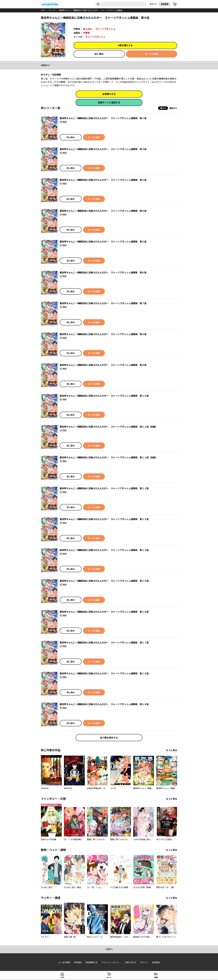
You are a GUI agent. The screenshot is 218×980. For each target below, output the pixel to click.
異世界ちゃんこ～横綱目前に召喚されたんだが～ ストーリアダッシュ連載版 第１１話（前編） (109, 427)
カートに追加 (152, 54)
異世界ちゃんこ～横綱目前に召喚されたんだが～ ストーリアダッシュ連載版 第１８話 (104, 673)
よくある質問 (64, 962)
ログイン (153, 4)
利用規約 (78, 962)
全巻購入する (109, 94)
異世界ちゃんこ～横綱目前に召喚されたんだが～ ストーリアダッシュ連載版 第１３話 (104, 519)
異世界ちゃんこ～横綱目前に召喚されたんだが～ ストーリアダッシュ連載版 (91, 10)
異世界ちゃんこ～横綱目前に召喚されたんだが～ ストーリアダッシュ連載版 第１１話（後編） (109, 457)
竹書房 (86, 33)
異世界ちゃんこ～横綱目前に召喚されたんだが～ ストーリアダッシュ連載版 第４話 (103, 211)
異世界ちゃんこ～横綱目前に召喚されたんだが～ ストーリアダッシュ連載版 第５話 (103, 242)
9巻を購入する (125, 45)
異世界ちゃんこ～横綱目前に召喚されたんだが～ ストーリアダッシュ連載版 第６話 (103, 273)
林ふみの (87, 29)
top (43, 10)
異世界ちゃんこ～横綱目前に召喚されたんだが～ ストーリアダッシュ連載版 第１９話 (104, 704)
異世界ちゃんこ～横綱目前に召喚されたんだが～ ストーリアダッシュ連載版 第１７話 (104, 643)
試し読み (99, 54)
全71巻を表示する (109, 738)
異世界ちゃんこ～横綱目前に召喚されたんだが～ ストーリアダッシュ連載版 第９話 (103, 365)
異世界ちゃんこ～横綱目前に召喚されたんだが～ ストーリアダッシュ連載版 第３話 (103, 180)
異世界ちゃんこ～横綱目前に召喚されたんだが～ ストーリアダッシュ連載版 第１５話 (104, 581)
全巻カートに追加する (109, 102)
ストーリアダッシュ (105, 29)
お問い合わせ (130, 962)
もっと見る (172, 750)
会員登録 (165, 4)
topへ (109, 949)
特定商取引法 (91, 962)
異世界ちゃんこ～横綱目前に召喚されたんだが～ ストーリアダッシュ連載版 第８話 (103, 334)
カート (109, 977)
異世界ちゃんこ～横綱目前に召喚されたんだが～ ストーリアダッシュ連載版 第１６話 (104, 612)
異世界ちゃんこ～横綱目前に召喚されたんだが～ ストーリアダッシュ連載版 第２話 (103, 149)
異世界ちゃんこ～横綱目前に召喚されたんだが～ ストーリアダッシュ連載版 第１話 (103, 118)
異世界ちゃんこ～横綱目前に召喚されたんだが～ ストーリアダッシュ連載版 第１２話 (104, 488)
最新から (173, 108)
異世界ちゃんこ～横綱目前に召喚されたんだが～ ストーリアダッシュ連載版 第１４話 (104, 550)
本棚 (156, 977)
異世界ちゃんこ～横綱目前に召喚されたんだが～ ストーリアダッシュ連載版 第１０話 (104, 396)
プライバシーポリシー (111, 962)
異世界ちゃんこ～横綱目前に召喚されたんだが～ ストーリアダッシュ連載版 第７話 (103, 303)
